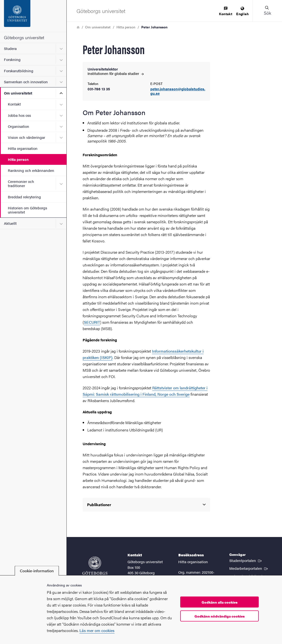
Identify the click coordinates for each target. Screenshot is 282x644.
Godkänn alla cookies (220, 602)
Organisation (19, 126)
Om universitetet (18, 93)
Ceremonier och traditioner (21, 183)
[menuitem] (226, 11)
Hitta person (18, 159)
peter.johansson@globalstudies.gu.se (178, 91)
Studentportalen (246, 560)
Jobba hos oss (19, 115)
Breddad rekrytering (24, 197)
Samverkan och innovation (26, 82)
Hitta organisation (23, 148)
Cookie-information (37, 571)
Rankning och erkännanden (31, 170)
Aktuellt (10, 223)
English (242, 11)
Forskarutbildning (19, 71)
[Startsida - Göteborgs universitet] (33, 16)
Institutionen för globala (116, 73)
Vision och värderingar (26, 137)
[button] (267, 11)
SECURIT (92, 322)
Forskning (12, 59)
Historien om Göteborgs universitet (27, 210)
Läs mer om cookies (97, 630)
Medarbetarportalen (249, 568)
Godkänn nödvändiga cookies (220, 616)
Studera (10, 48)
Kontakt (14, 104)
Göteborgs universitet (24, 37)
